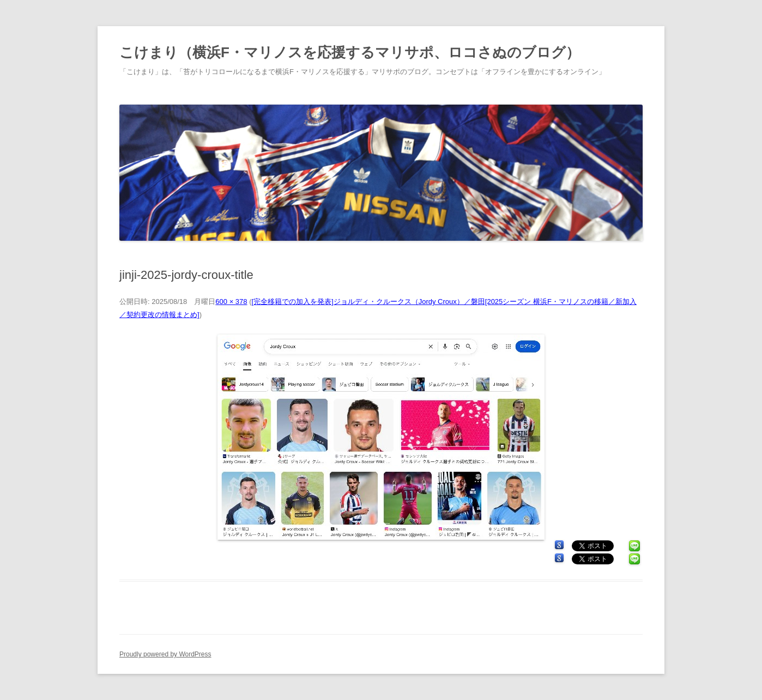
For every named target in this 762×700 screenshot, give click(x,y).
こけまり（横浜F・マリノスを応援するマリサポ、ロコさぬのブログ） (350, 52)
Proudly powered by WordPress (165, 654)
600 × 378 (231, 302)
